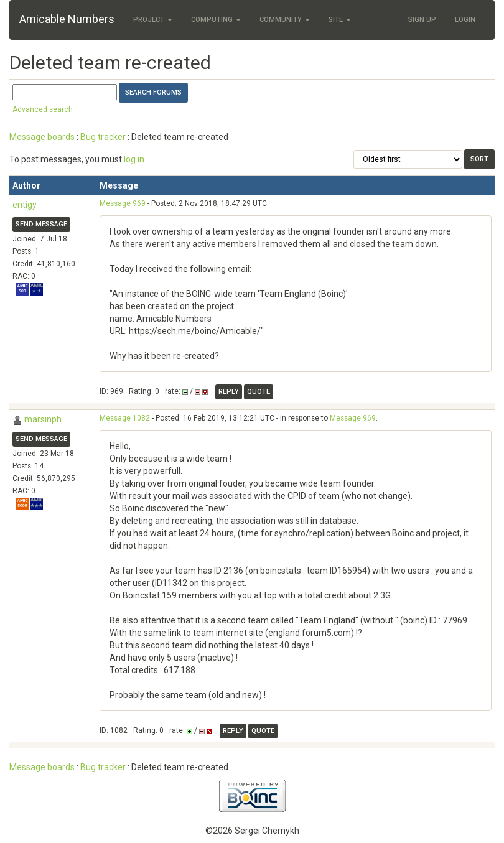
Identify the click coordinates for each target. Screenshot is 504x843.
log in (134, 159)
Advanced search (43, 109)
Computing (216, 20)
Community (285, 20)
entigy (25, 205)
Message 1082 (125, 418)
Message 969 (123, 203)
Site (340, 20)
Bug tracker (103, 137)
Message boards (42, 137)
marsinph (43, 419)
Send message (41, 224)
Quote (259, 392)
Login (465, 20)
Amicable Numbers (67, 19)
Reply (229, 392)
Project (153, 20)
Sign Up (422, 20)
